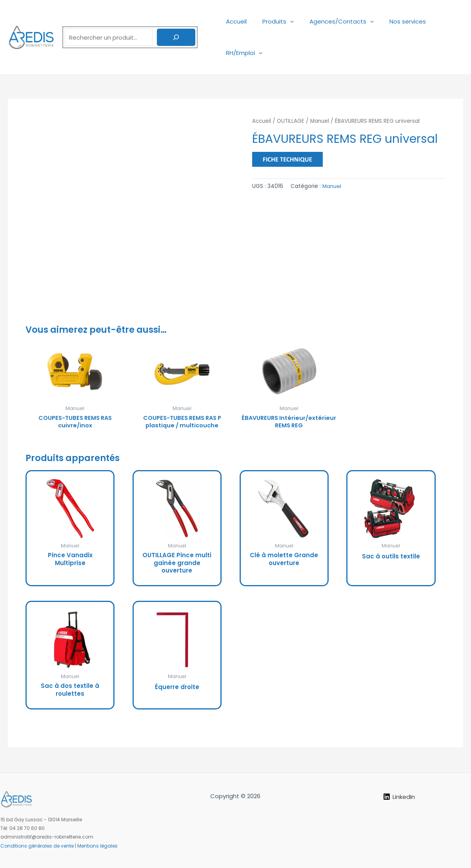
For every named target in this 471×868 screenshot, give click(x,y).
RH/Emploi (242, 53)
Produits (272, 21)
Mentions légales (97, 846)
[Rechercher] (176, 37)
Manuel (322, 121)
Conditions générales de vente (37, 846)
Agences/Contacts (332, 21)
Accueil (234, 21)
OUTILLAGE (292, 121)
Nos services (394, 21)
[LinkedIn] (399, 797)
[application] (284, 21)
